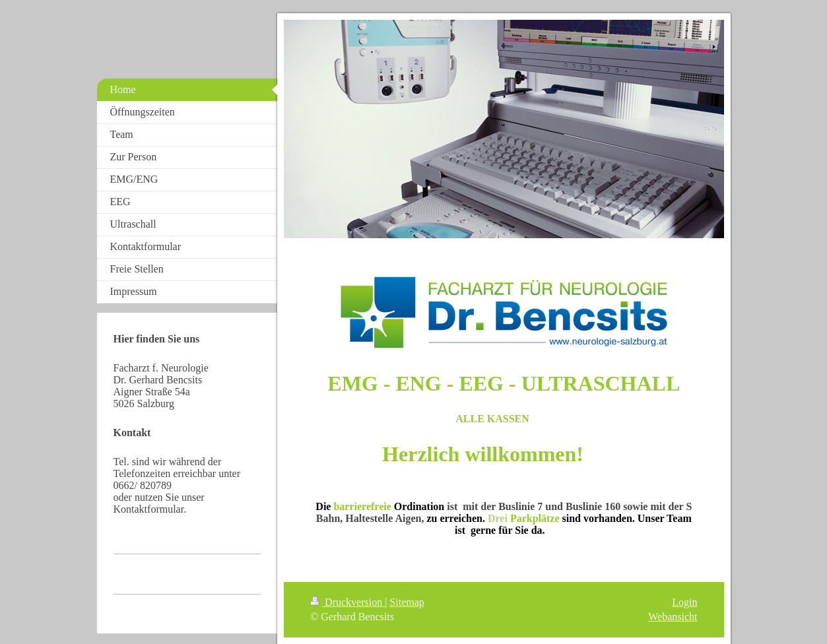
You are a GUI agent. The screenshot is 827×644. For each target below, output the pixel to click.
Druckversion (347, 602)
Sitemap (407, 602)
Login (684, 602)
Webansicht (673, 617)
